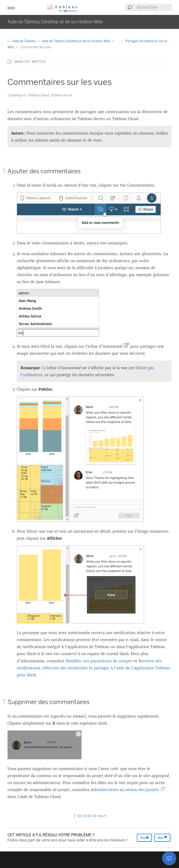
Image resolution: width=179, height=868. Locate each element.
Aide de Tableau (22, 41)
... (118, 41)
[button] (11, 7)
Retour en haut (90, 816)
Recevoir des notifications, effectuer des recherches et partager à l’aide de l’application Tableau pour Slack (93, 668)
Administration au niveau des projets (126, 790)
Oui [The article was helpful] (144, 838)
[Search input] (154, 7)
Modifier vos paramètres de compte (99, 661)
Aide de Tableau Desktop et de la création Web (76, 41)
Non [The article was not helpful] (162, 838)
